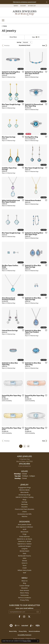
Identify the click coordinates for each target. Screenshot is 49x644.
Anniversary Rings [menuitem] (24, 495)
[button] (16, 6)
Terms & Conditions (24, 598)
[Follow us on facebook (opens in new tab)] (19, 617)
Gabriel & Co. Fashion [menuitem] (24, 544)
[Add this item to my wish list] (23, 72)
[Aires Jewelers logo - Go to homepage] (25, 12)
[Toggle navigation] (3, 20)
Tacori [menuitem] (24, 565)
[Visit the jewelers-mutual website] (25, 626)
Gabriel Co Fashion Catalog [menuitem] (24, 497)
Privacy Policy (24, 600)
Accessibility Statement (24, 635)
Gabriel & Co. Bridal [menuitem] (25, 541)
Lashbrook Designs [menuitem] (24, 546)
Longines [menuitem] (25, 549)
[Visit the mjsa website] (38, 626)
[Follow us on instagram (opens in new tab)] (24, 617)
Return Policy (24, 593)
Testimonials (24, 595)
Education (24, 588)
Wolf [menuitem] (24, 573)
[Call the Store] (25, 464)
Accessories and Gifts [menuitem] (25, 514)
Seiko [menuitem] (24, 558)
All (28, 446)
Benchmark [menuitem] (24, 532)
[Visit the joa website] (32, 626)
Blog (24, 583)
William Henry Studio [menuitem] (24, 570)
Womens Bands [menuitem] (24, 490)
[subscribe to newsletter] (38, 612)
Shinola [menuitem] (25, 561)
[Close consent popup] (38, 641)
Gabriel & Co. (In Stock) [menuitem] (24, 539)
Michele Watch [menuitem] (24, 551)
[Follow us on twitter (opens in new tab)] (29, 617)
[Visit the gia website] (17, 626)
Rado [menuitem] (24, 553)
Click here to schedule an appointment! (24, 2)
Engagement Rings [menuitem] (25, 488)
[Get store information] (24, 466)
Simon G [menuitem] (24, 563)
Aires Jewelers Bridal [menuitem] (24, 524)
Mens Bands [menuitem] (24, 492)
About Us (25, 581)
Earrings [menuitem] (24, 502)
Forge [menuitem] (24, 534)
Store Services (24, 590)
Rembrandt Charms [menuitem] (24, 556)
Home (5, 26)
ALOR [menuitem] (24, 529)
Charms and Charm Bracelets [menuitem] (24, 509)
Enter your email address (24, 608)
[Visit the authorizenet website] (11, 626)
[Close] (47, 2)
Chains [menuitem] (25, 512)
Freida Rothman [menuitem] (25, 537)
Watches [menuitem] (24, 516)
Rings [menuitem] (24, 500)
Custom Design (24, 586)
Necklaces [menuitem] (24, 504)
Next (44, 45)
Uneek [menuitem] (24, 568)
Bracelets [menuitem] (24, 507)
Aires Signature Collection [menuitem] (24, 527)
